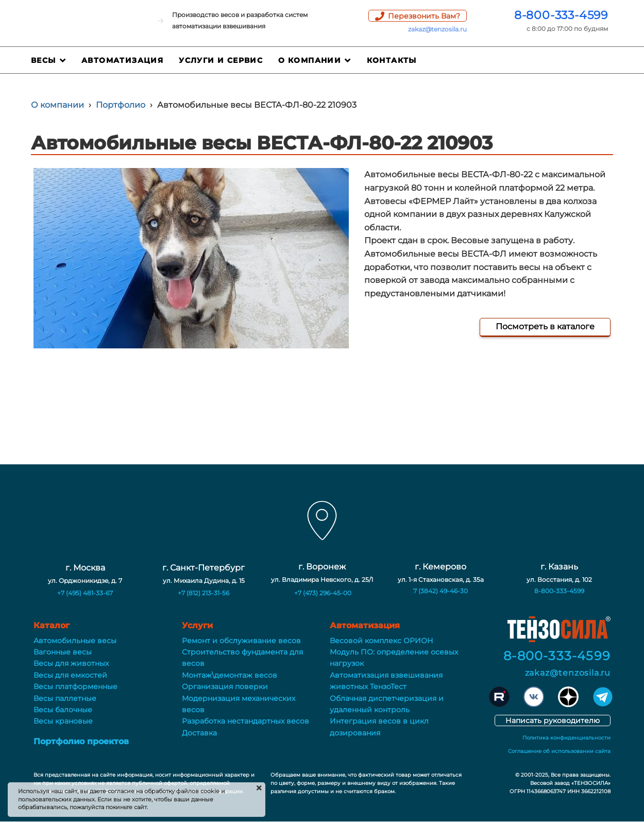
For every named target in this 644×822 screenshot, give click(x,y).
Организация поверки (225, 686)
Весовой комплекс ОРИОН (382, 641)
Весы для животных (71, 663)
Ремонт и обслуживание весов (241, 641)
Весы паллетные (65, 698)
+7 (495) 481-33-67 (85, 593)
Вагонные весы (63, 652)
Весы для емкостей (70, 675)
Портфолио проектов (81, 741)
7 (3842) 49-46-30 (440, 591)
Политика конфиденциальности (566, 738)
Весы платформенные (75, 686)
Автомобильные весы (75, 641)
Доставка (199, 733)
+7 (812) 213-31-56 (204, 593)
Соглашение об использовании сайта (559, 751)
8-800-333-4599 (561, 15)
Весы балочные (63, 710)
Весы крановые (63, 721)
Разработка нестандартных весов (245, 721)
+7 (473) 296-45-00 (323, 593)
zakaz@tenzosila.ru (437, 29)
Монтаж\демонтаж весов (230, 675)
